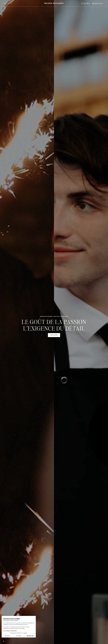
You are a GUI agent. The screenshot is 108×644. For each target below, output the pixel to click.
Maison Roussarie (54, 3)
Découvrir (54, 335)
